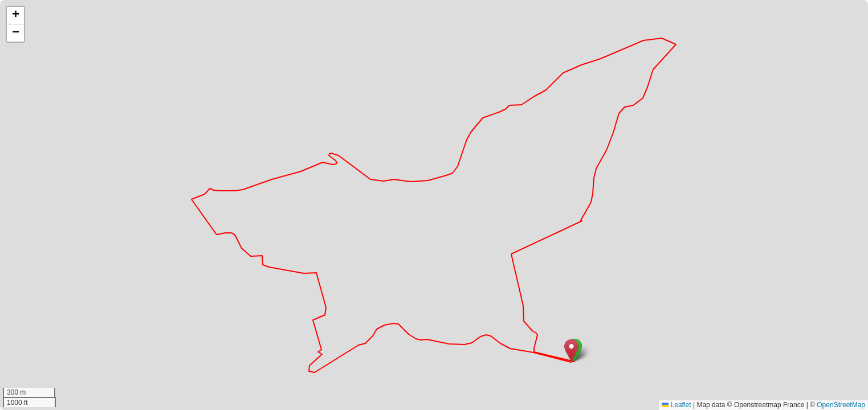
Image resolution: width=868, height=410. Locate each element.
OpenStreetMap (841, 405)
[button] (571, 350)
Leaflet (676, 405)
